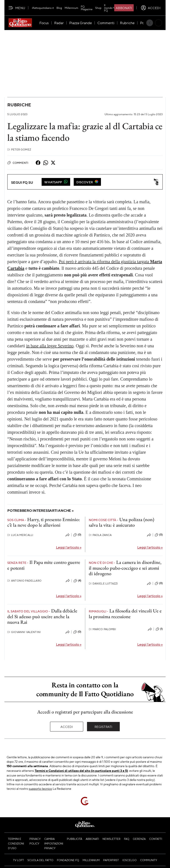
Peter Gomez (19, 150)
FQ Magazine (87, 8)
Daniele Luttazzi (103, 584)
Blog (59, 8)
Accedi (67, 727)
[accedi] (151, 8)
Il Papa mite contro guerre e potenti (44, 565)
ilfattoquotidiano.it (43, 8)
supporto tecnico (40, 788)
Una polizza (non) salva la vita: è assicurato (122, 522)
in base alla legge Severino (50, 346)
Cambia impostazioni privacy (54, 843)
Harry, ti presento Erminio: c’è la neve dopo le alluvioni (44, 522)
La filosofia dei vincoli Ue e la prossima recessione (125, 614)
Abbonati (124, 8)
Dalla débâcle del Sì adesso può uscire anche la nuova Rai (42, 616)
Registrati (103, 727)
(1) (159, 629)
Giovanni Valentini (24, 632)
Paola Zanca (100, 535)
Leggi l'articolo (69, 547)
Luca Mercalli (20, 535)
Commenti (18, 163)
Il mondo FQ (110, 8)
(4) (77, 581)
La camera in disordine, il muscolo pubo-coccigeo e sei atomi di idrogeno (125, 568)
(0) (77, 535)
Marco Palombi (102, 629)
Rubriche (19, 105)
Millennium (71, 8)
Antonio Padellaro (24, 581)
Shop (98, 8)
